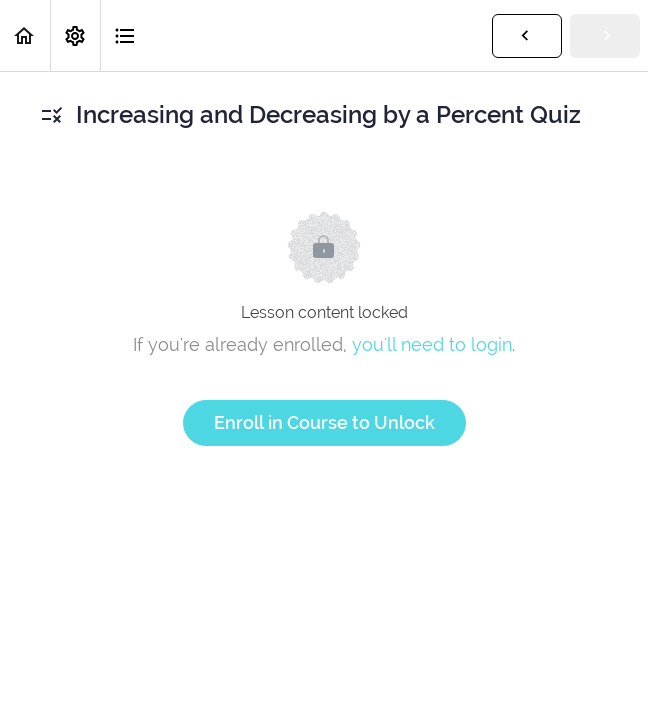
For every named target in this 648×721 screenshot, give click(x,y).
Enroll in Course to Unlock (324, 422)
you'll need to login (432, 344)
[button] (25, 35)
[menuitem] (75, 35)
